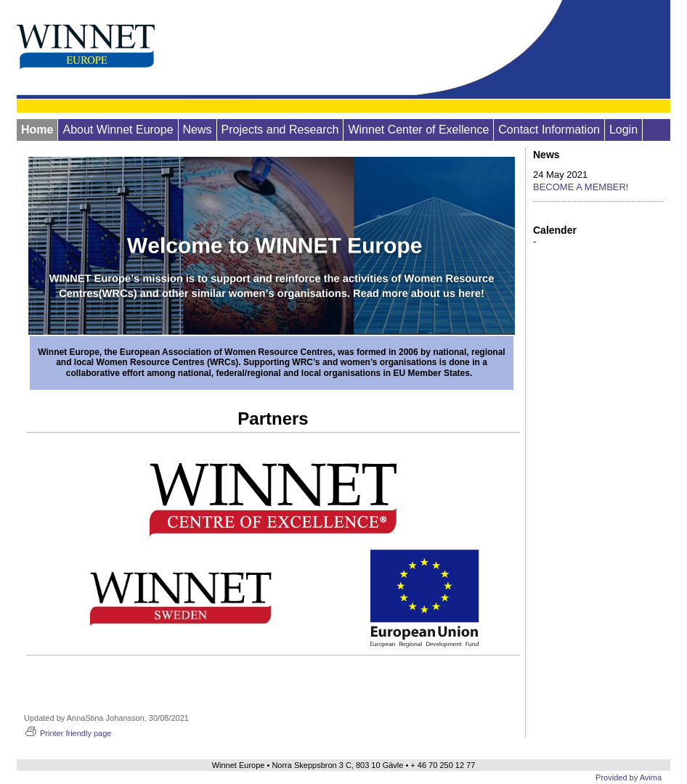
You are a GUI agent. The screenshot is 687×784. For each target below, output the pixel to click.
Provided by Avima (629, 777)
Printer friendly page (68, 733)
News (198, 130)
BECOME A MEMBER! (581, 187)
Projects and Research (280, 130)
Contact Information (549, 130)
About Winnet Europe (118, 130)
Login (623, 130)
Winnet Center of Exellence (418, 130)
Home (37, 130)
